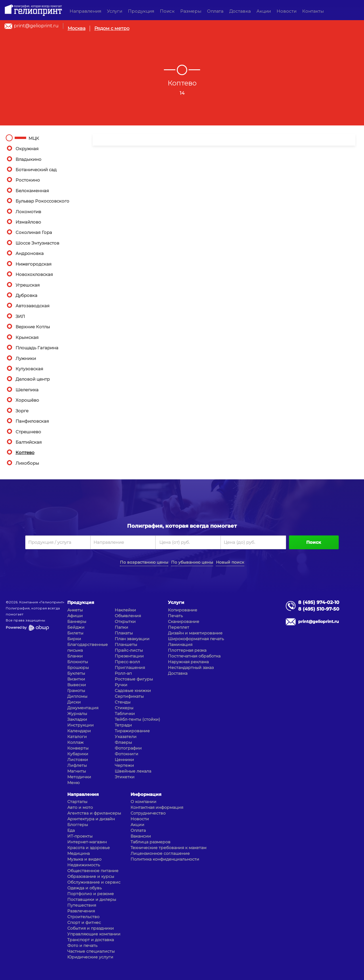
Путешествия (82, 905)
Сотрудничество (148, 813)
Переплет (179, 627)
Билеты (75, 633)
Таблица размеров (151, 842)
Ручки (121, 685)
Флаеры (123, 742)
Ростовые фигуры (134, 679)
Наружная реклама (188, 662)
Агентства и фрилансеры (94, 813)
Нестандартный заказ (191, 668)
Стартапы (77, 802)
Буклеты (76, 673)
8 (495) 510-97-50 (319, 609)
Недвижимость (84, 865)
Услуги (115, 11)
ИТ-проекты (80, 836)
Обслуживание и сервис (94, 882)
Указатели (126, 737)
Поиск (167, 11)
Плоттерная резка (187, 650)
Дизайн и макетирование (195, 633)
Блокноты (78, 662)
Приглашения (130, 668)
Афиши (75, 616)
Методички (79, 777)
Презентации (129, 656)
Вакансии (141, 836)
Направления (85, 11)
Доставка (240, 11)
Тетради (123, 725)
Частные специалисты (91, 951)
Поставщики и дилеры (92, 899)
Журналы (77, 714)
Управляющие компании (94, 934)
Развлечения (81, 911)
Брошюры (78, 668)
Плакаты (124, 633)
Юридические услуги (90, 957)
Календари (79, 731)
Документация (83, 708)
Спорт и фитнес (84, 922)
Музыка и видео (84, 859)
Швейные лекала (133, 771)
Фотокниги (127, 754)
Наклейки (125, 610)
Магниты (77, 771)
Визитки (76, 679)
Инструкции (81, 725)
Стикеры (124, 708)
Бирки (74, 639)
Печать (175, 616)
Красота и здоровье (89, 848)
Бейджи (76, 627)
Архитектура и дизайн (91, 819)
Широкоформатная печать (196, 639)
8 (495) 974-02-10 (319, 602)
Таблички (125, 714)
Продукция (141, 11)
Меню (73, 783)
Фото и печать (82, 945)
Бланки (75, 656)
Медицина (78, 853)
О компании (143, 802)
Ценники (124, 760)
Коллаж (75, 742)
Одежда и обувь (85, 888)
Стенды (123, 702)
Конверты (78, 748)
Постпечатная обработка (194, 656)
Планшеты (126, 645)
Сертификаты (129, 696)
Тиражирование (132, 731)
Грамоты (76, 691)
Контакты (313, 11)
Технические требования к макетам (168, 848)
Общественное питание (93, 871)
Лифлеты (77, 765)
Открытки (125, 621)
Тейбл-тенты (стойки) (137, 719)
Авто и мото (80, 807)
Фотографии (128, 748)
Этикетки (125, 777)
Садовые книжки (133, 691)
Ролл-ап (123, 673)
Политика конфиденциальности (165, 859)
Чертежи (124, 765)
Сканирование (184, 621)
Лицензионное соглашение (160, 853)
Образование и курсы (91, 876)
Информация (146, 794)
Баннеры (77, 621)
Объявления (128, 616)
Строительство (83, 917)
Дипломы (77, 696)
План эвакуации (132, 639)
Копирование (183, 610)
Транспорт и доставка (91, 940)
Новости (287, 11)
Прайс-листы (129, 650)
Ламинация (180, 645)
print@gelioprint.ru (36, 26)
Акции (264, 11)
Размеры (191, 11)
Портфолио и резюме (91, 894)
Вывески (77, 685)
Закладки (77, 719)
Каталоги (77, 737)
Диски (74, 702)
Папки (121, 627)
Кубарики (78, 754)
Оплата (215, 11)
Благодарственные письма (88, 647)
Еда (71, 830)
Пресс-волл (127, 662)
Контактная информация (157, 807)
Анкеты (75, 610)
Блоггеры (78, 825)
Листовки (78, 760)
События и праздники (91, 928)
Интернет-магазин (87, 842)
